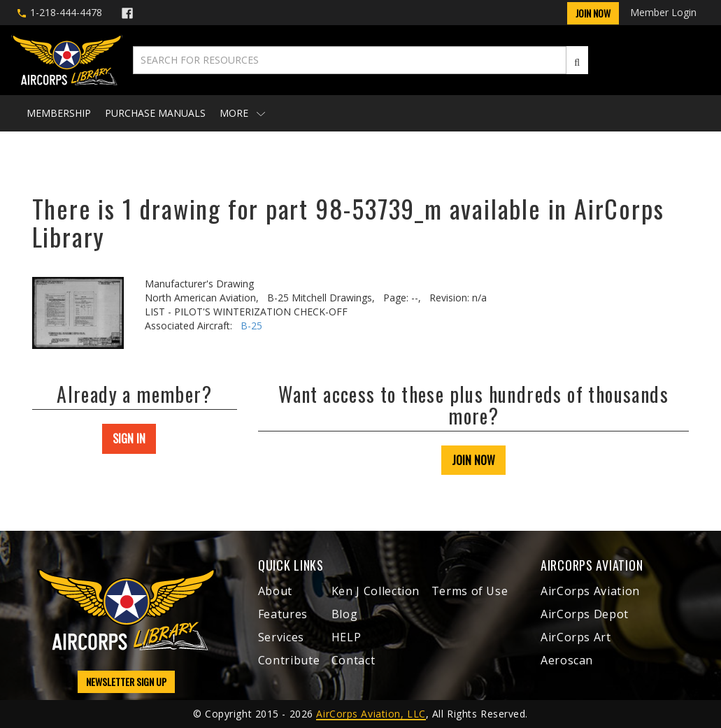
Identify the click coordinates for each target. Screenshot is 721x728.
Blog (345, 614)
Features (283, 614)
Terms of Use (470, 591)
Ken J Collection (376, 591)
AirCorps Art (576, 637)
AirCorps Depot (585, 614)
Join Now (593, 13)
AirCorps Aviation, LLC (371, 714)
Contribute (289, 660)
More (242, 113)
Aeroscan (567, 660)
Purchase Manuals (155, 113)
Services (281, 637)
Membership (59, 113)
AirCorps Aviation (590, 591)
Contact (353, 660)
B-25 (251, 326)
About (275, 591)
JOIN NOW (473, 460)
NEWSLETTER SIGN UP (126, 681)
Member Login (663, 12)
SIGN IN (129, 438)
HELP (347, 637)
